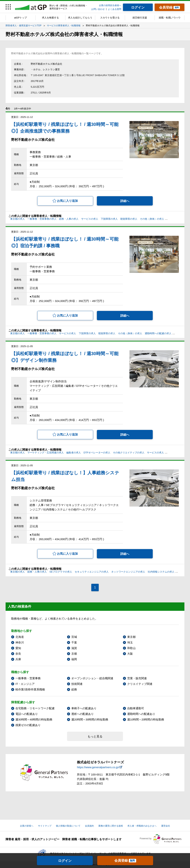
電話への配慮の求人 (178, 219)
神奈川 (20, 642)
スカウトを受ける (110, 18)
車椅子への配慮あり (84, 708)
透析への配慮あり (83, 714)
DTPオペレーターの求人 (97, 453)
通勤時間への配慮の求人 (158, 333)
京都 (74, 654)
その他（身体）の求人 (152, 219)
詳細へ (125, 201)
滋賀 (74, 648)
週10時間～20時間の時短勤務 (146, 719)
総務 (74, 689)
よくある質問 (115, 9)
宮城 (74, 637)
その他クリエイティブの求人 (129, 453)
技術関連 (77, 684)
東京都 (131, 637)
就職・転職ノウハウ (170, 18)
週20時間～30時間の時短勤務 (90, 719)
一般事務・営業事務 (28, 678)
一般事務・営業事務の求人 (42, 219)
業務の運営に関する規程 (111, 826)
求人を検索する (50, 18)
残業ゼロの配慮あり (28, 725)
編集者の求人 (74, 453)
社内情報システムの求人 (161, 572)
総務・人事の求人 (69, 219)
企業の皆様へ (27, 826)
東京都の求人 (18, 219)
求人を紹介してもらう (80, 18)
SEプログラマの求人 (61, 572)
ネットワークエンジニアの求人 (128, 572)
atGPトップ (21, 18)
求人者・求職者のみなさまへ (142, 826)
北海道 (20, 637)
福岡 (74, 659)
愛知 (18, 648)
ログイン (65, 861)
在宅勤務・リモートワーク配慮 (35, 708)
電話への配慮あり (27, 714)
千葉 (74, 642)
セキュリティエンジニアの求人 (92, 572)
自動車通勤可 (136, 708)
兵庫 (18, 659)
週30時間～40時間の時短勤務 (34, 719)
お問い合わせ (98, 9)
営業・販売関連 (137, 678)
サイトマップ (45, 826)
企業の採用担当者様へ (110, 5)
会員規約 (89, 826)
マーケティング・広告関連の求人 (46, 453)
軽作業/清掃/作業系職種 (30, 689)
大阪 (130, 654)
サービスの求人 (90, 219)
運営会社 (166, 826)
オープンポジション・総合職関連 (92, 678)
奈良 (18, 654)
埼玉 (130, 642)
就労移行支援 (140, 18)
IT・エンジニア (25, 684)
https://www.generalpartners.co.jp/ (98, 767)
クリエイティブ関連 (140, 684)
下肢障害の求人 (109, 219)
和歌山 (131, 648)
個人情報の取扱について (68, 826)
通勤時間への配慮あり (141, 714)
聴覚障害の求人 (129, 219)
